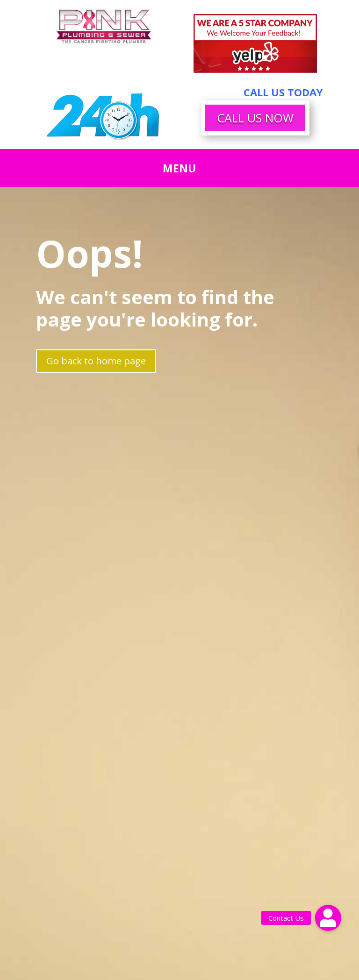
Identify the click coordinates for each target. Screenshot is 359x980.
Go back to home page (96, 361)
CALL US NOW (255, 118)
